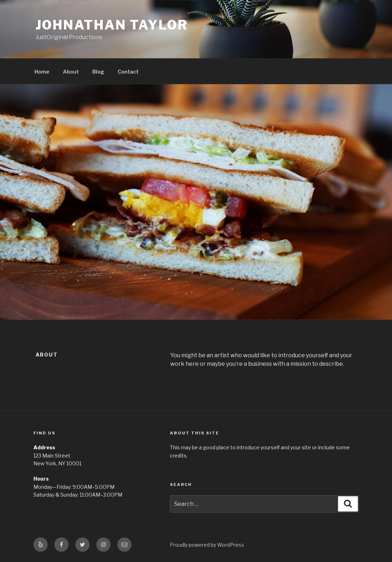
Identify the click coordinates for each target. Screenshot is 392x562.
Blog (98, 72)
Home (42, 72)
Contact (128, 72)
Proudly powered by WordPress (207, 545)
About (71, 72)
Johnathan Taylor (112, 25)
